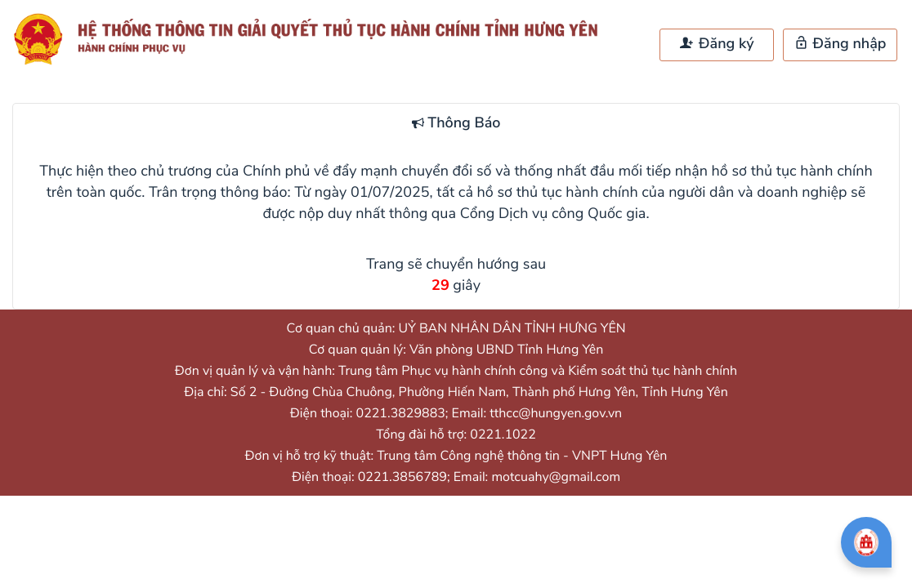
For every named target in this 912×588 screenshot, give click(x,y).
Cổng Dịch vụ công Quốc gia (553, 214)
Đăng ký (717, 44)
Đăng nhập (840, 44)
